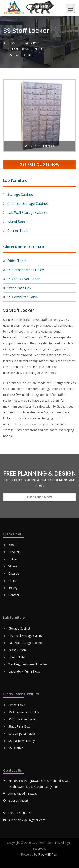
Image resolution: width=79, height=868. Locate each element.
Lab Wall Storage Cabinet (27, 213)
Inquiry (13, 588)
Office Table (17, 261)
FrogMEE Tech (48, 854)
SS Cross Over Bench (24, 279)
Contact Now (39, 497)
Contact (14, 595)
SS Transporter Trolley (26, 270)
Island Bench (17, 222)
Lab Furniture (15, 180)
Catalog (14, 573)
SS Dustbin (16, 748)
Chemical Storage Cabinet (28, 203)
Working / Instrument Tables (28, 664)
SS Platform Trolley (22, 741)
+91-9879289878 (20, 813)
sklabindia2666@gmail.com (27, 820)
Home (10, 43)
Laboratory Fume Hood (25, 671)
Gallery (13, 559)
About (13, 545)
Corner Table (18, 231)
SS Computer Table (23, 297)
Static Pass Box (19, 288)
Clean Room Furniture (26, 49)
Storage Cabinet (20, 194)
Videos (13, 566)
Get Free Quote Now (40, 164)
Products (31, 43)
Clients (13, 581)
